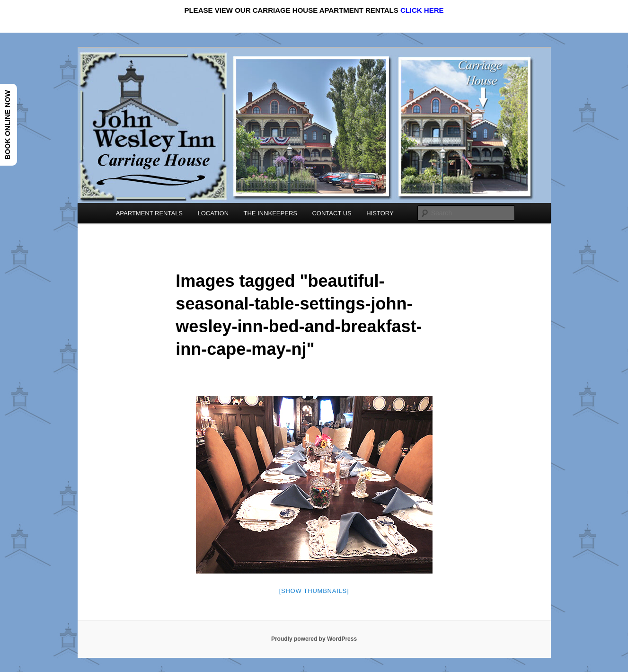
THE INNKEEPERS (270, 213)
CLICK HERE (422, 10)
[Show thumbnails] (314, 591)
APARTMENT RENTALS (149, 213)
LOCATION (213, 213)
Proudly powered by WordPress (314, 639)
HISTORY (380, 213)
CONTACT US (332, 213)
